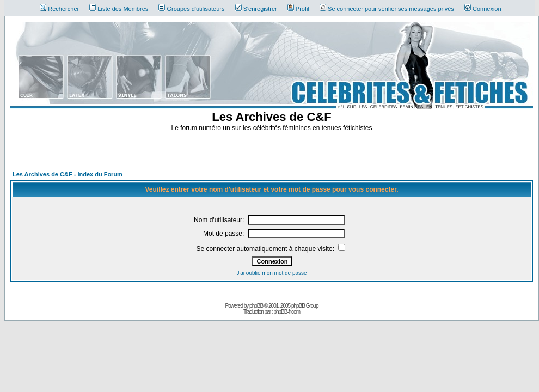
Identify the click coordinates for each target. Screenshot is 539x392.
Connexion (483, 9)
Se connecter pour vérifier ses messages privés (387, 9)
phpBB (256, 306)
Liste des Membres (119, 9)
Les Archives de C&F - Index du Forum (68, 174)
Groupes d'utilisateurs (191, 9)
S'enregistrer (256, 9)
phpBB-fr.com (287, 312)
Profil (298, 9)
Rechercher (59, 9)
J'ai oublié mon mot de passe (271, 273)
